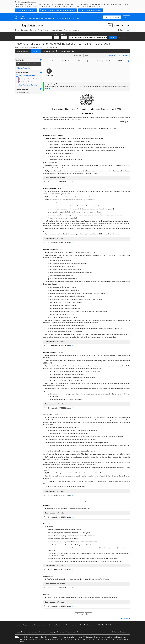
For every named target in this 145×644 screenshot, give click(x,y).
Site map (42, 632)
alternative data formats (48, 625)
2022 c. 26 (45, 47)
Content (36, 51)
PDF (80, 625)
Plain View (112, 56)
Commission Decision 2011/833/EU (46, 639)
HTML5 (66, 625)
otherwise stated (76, 637)
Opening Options (22, 89)
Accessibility (51, 632)
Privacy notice (70, 632)
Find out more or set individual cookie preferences (59, 10)
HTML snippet (74, 625)
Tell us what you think (112, 17)
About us (34, 632)
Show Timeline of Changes (28, 85)
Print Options (124, 56)
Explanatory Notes (49, 51)
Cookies (79, 632)
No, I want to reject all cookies (91, 10)
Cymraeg (127, 30)
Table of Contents (23, 51)
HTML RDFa (100, 625)
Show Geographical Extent (27, 76)
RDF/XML (108, 625)
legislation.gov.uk (29, 25)
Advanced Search (125, 37)
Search (113, 37)
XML (84, 625)
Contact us (60, 632)
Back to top (126, 618)
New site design (20, 632)
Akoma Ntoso (91, 625)
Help (28, 632)
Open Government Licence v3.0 (51, 637)
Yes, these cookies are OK (27, 10)
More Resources (66, 51)
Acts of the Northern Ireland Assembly (27, 47)
